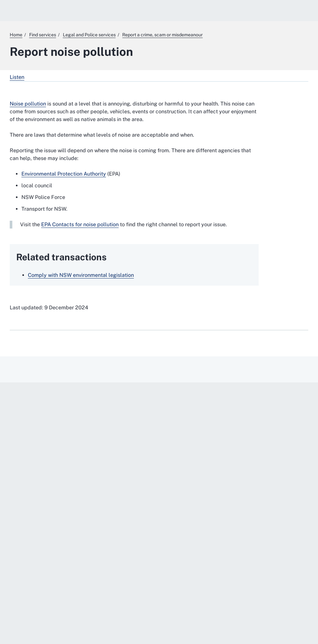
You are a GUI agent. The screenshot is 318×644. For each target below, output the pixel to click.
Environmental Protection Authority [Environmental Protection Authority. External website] (64, 174)
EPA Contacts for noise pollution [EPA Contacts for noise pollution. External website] (80, 224)
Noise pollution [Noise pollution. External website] (28, 104)
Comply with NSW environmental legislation (81, 275)
